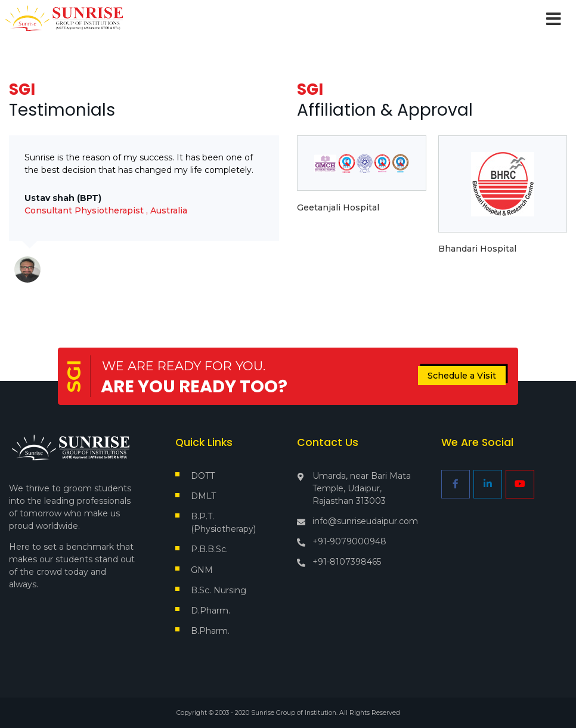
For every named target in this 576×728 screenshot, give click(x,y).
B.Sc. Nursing (219, 590)
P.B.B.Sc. (209, 549)
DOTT (203, 476)
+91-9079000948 (349, 541)
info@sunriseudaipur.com (365, 521)
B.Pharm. (210, 631)
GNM (202, 570)
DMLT (203, 496)
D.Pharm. (210, 611)
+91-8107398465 (347, 562)
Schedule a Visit (462, 376)
